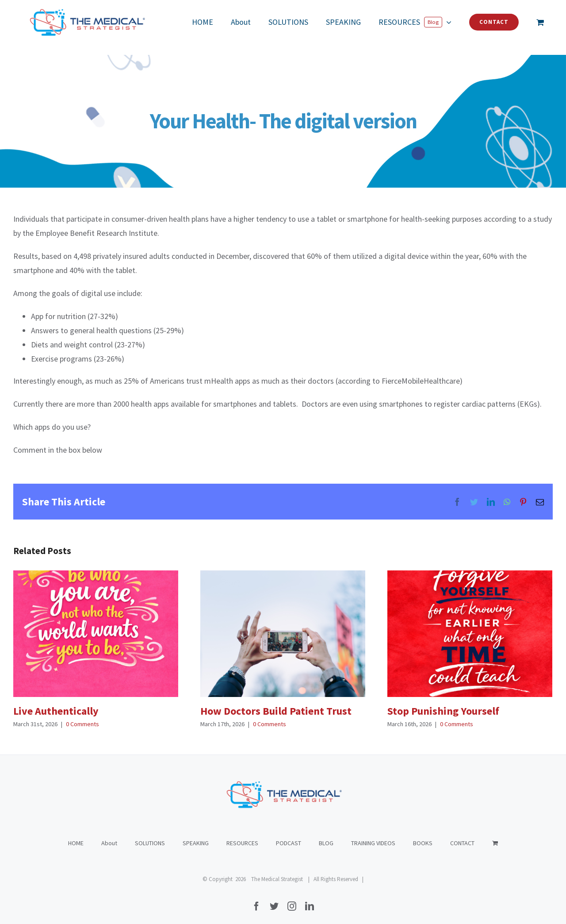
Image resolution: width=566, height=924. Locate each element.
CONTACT (462, 834)
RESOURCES (242, 834)
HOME (76, 834)
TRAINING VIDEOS (373, 834)
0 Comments (82, 724)
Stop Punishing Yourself (443, 711)
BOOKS (423, 834)
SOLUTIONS (150, 834)
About (109, 834)
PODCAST (289, 834)
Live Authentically (56, 711)
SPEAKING (196, 834)
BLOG (326, 834)
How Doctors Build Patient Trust (276, 711)
